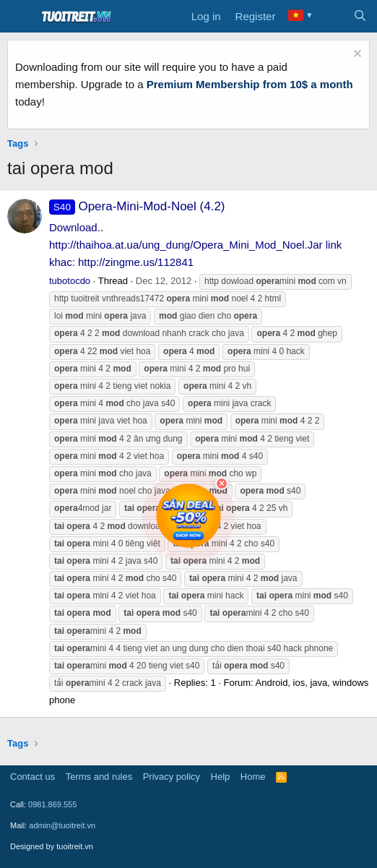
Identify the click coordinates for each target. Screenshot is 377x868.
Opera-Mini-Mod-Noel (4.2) (137, 206)
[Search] (360, 17)
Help (221, 777)
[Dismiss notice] (356, 55)
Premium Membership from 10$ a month (250, 84)
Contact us (32, 777)
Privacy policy (172, 777)
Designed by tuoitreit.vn (52, 846)
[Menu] (20, 17)
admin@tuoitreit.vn (62, 825)
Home (253, 777)
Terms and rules (99, 777)
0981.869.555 (52, 804)
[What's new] (331, 17)
